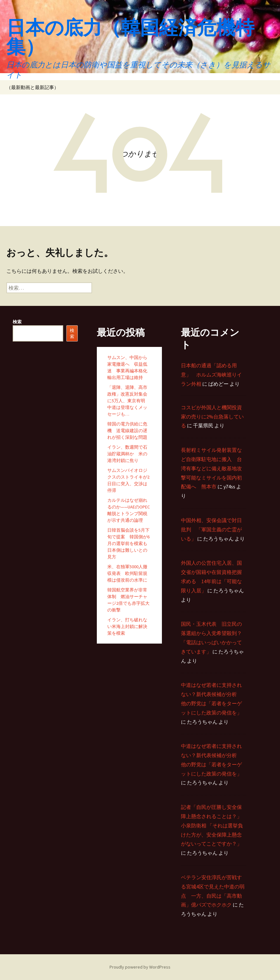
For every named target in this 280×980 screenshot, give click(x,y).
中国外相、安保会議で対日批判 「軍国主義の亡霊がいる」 (211, 529)
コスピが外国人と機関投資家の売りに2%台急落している (212, 417)
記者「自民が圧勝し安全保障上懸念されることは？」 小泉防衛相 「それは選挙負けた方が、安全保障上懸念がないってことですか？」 (212, 825)
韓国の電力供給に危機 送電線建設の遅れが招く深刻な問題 (127, 431)
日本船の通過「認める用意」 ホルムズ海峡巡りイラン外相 (211, 375)
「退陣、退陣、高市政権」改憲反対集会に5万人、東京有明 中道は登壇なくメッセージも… (128, 401)
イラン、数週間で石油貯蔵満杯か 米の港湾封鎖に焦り (127, 454)
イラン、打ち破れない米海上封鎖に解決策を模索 (127, 626)
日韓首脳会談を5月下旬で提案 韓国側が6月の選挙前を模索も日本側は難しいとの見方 (128, 543)
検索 (17, 322)
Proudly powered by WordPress (140, 967)
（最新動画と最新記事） (33, 87)
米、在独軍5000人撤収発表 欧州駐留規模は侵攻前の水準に (127, 573)
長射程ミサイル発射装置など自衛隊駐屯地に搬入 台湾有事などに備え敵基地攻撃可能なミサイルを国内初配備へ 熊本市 (211, 468)
